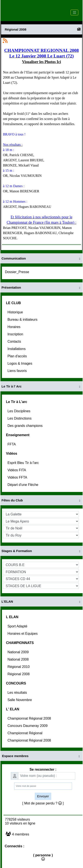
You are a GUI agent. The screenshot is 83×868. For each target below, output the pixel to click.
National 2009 (19, 652)
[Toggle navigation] (74, 12)
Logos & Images (20, 363)
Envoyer (43, 796)
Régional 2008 (19, 674)
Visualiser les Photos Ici (42, 62)
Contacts (15, 341)
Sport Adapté (18, 626)
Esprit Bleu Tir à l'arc (24, 463)
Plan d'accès (18, 356)
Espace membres (42, 756)
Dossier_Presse (17, 272)
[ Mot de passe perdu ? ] (43, 803)
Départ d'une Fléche (23, 485)
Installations (17, 349)
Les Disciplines (19, 411)
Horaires (14, 327)
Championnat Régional (25, 733)
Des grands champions (26, 426)
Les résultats (18, 693)
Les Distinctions (20, 418)
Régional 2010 (19, 667)
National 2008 (19, 659)
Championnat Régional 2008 (30, 718)
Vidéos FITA (17, 470)
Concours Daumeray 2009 (28, 726)
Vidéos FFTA (18, 477)
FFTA (12, 444)
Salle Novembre (20, 700)
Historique (16, 312)
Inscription (16, 334)
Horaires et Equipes (23, 634)
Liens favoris (18, 371)
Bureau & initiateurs (23, 320)
